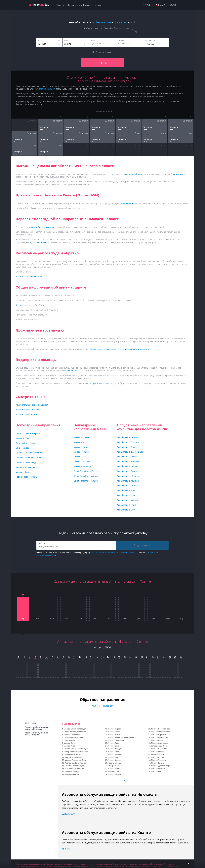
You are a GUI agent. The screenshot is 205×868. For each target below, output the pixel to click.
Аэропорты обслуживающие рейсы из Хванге (37, 734)
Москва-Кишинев (116, 735)
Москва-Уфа (113, 752)
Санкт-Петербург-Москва (75, 732)
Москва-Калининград (160, 737)
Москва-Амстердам (160, 743)
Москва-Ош (156, 771)
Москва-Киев (69, 746)
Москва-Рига (114, 743)
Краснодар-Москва (73, 757)
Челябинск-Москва (159, 754)
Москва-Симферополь (73, 735)
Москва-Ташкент (159, 760)
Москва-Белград (158, 769)
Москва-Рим (113, 757)
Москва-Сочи (69, 743)
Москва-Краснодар (73, 754)
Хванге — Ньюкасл (102, 706)
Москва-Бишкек (158, 763)
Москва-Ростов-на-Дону (75, 760)
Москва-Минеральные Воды (76, 749)
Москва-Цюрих (158, 757)
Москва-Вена (114, 746)
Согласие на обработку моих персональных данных (113, 552)
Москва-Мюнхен (72, 774)
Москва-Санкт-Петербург (75, 729)
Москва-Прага (157, 740)
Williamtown (68, 814)
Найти (103, 63)
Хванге (66, 849)
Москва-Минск (114, 769)
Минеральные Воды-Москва (76, 752)
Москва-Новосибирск (161, 729)
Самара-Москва (115, 766)
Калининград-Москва (160, 746)
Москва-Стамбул (72, 771)
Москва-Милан (158, 752)
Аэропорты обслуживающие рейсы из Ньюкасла (37, 728)
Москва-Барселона (159, 735)
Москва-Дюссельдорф (161, 766)
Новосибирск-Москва (161, 732)
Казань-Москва (115, 763)
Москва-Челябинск (159, 749)
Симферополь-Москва (73, 737)
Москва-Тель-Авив (116, 740)
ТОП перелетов (31, 723)
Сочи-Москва (69, 740)
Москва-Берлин (115, 774)
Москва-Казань (115, 754)
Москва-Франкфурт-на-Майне (121, 737)
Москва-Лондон (115, 749)
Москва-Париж (114, 729)
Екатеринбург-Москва (74, 769)
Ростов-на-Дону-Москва (75, 763)
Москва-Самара (115, 760)
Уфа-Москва (113, 771)
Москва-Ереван (115, 732)
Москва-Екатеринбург (74, 766)
